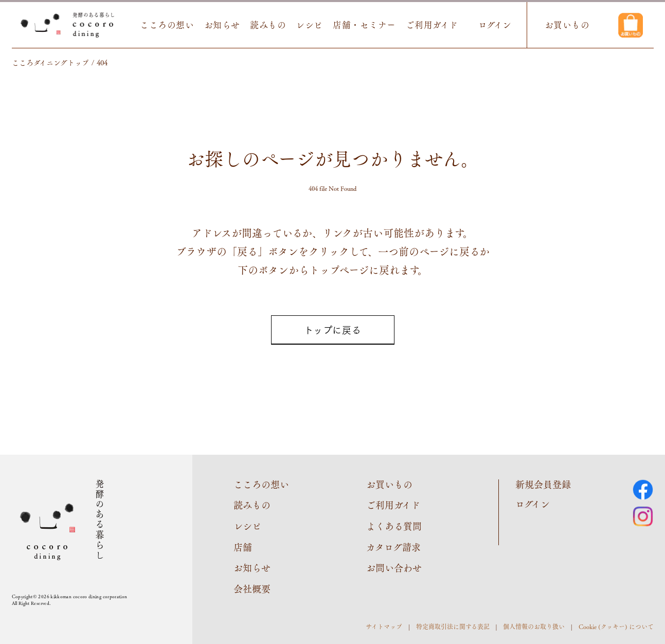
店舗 (243, 547)
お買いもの (567, 25)
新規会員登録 (543, 484)
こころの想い (167, 25)
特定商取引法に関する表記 (453, 627)
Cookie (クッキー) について (616, 627)
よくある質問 (394, 526)
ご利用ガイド (432, 25)
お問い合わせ (394, 567)
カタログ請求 (393, 547)
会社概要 (252, 588)
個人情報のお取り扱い (534, 627)
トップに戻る (332, 330)
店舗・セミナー (364, 25)
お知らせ (222, 25)
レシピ (309, 25)
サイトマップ (384, 627)
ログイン (495, 25)
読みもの (268, 25)
